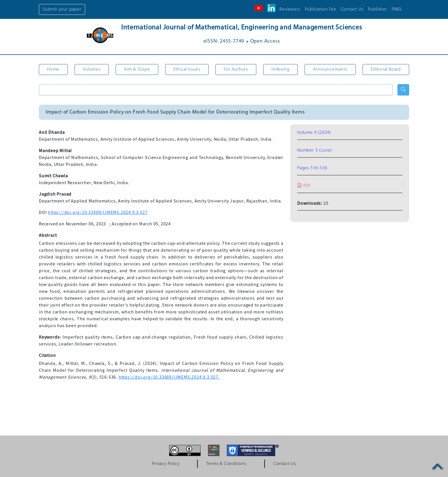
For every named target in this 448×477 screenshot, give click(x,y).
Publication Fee (321, 9)
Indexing (280, 69)
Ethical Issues (187, 69)
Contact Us (352, 9)
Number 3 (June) (315, 150)
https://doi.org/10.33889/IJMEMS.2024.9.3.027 (98, 212)
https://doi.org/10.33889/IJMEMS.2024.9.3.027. (169, 377)
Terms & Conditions (226, 464)
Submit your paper (62, 9)
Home (53, 69)
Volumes (92, 69)
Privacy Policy (166, 464)
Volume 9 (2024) (314, 133)
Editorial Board (386, 69)
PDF (304, 186)
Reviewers (290, 9)
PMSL (397, 9)
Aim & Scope (137, 69)
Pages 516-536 (312, 168)
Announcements (330, 69)
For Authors (236, 69)
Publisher (378, 9)
